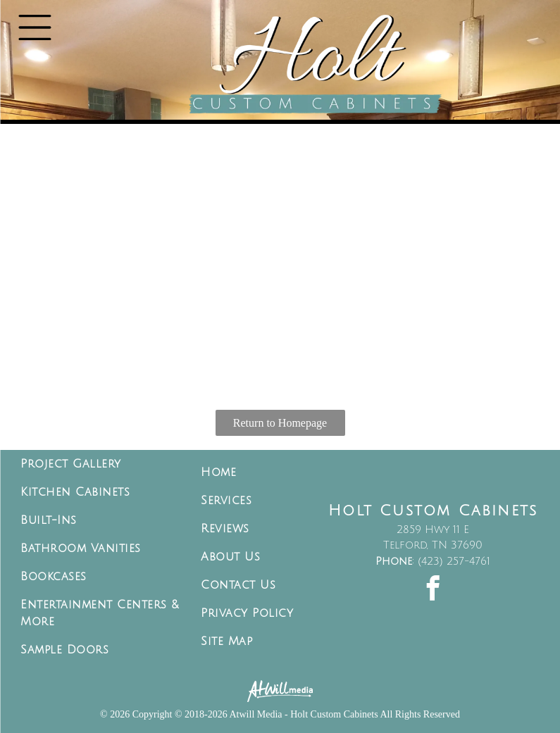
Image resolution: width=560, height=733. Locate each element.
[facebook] (433, 590)
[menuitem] (100, 464)
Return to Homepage (280, 423)
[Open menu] (35, 27)
